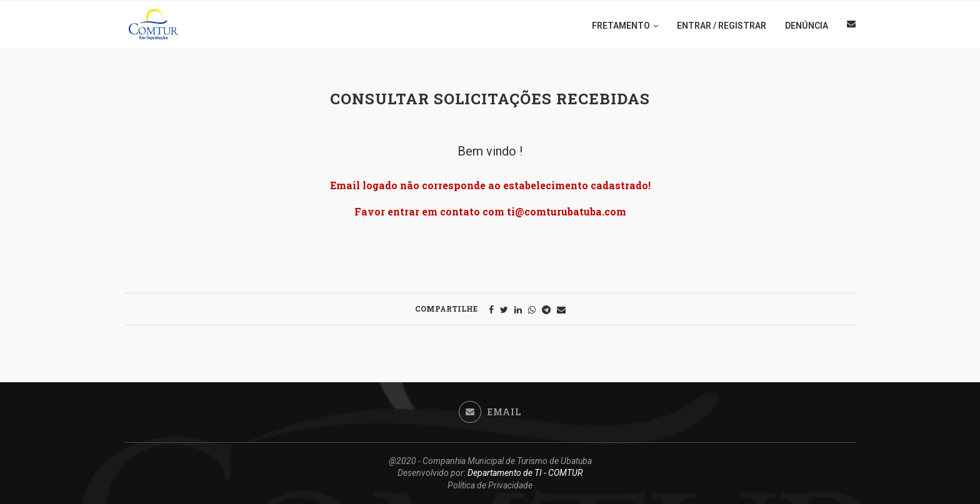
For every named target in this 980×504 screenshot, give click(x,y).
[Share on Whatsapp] (532, 310)
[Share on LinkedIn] (518, 310)
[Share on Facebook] (491, 310)
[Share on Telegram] (546, 310)
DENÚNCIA (807, 26)
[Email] (851, 26)
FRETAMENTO (621, 26)
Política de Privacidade (490, 485)
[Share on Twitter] (504, 310)
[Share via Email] (561, 310)
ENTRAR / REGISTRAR (722, 26)
